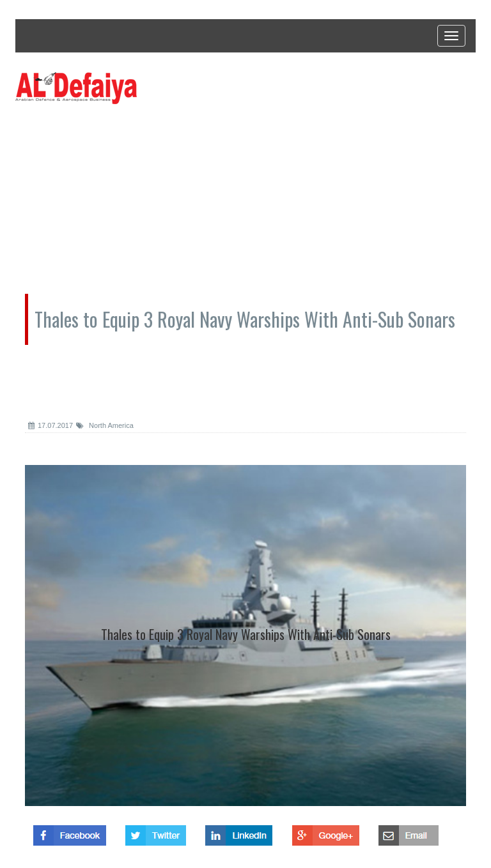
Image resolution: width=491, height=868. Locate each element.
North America (105, 425)
